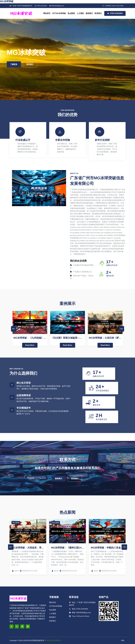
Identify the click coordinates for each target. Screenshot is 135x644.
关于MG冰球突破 (59, 13)
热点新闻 (71, 13)
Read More (30, 345)
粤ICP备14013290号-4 (53, 640)
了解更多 (14, 64)
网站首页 (47, 13)
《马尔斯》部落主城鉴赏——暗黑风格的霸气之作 (77, 338)
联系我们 (98, 13)
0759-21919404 (41, 6)
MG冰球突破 (7, 1)
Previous (14, 329)
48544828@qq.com (57, 6)
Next (121, 329)
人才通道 (80, 13)
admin (15, 571)
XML (123, 640)
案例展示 (89, 13)
